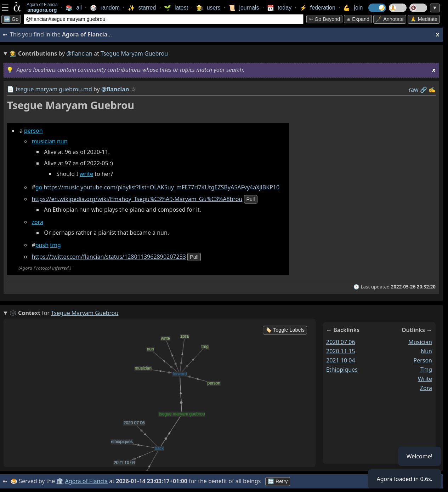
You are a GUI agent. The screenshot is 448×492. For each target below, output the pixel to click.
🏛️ (60, 481)
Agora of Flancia (87, 481)
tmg (55, 245)
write (86, 174)
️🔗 (424, 90)
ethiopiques (342, 370)
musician (43, 141)
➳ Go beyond (324, 19)
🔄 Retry (278, 481)
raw (414, 90)
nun (62, 141)
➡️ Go (11, 19)
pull (251, 199)
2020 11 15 (341, 351)
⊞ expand (358, 19)
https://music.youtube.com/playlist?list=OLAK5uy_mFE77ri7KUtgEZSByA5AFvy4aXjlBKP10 (161, 187)
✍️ (432, 90)
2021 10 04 (341, 360)
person (33, 131)
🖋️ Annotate (390, 19)
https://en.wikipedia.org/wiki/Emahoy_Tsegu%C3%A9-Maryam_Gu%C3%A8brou (137, 199)
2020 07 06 (341, 342)
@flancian (79, 53)
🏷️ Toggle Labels (285, 330)
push (42, 245)
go (39, 187)
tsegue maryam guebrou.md (54, 89)
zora (37, 222)
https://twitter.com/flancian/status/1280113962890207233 (109, 257)
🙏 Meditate (424, 19)
